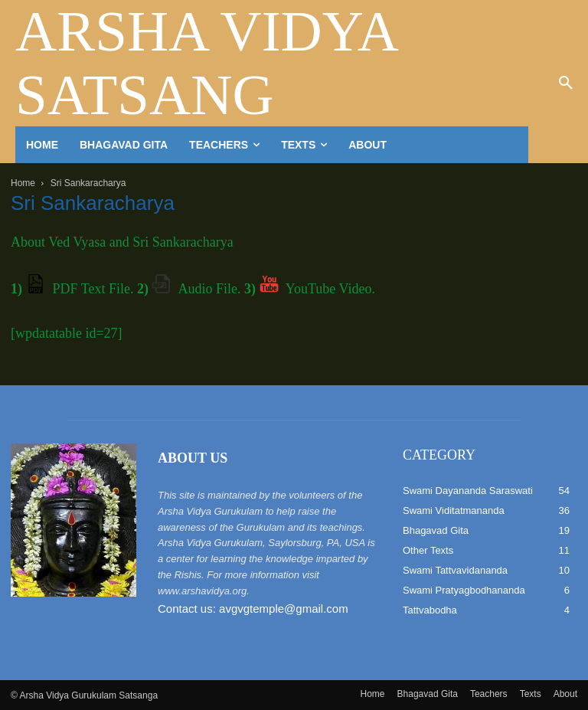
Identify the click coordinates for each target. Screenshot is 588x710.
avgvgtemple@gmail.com (284, 609)
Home (23, 183)
